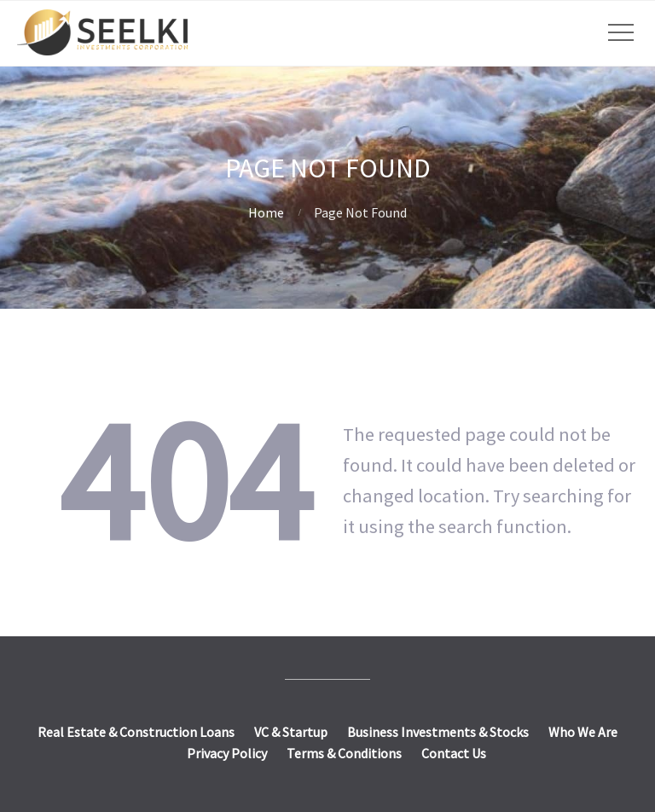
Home (266, 212)
